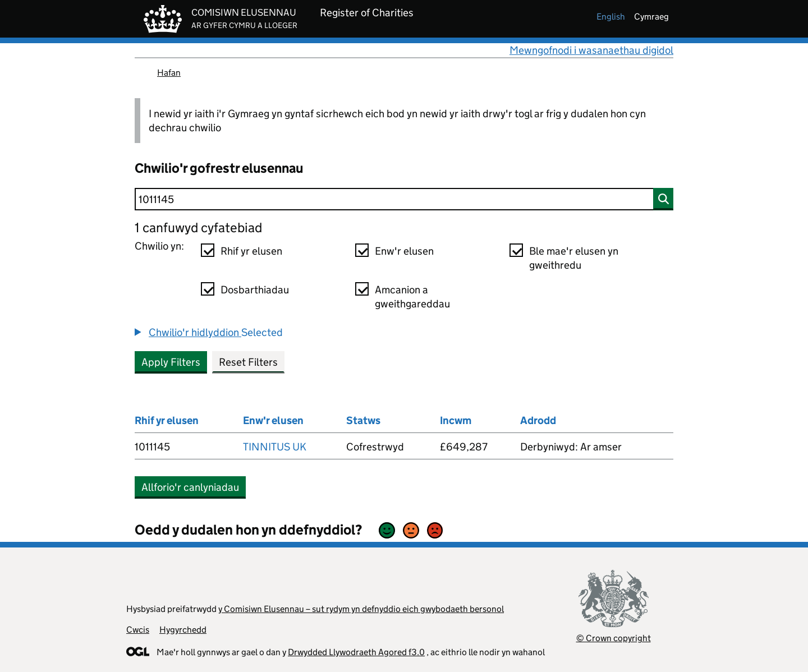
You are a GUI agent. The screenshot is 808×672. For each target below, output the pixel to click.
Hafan (169, 73)
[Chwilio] (404, 199)
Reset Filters (248, 362)
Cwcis (138, 630)
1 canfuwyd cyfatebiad (198, 227)
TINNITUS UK (275, 447)
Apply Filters (171, 362)
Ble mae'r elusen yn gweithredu (574, 258)
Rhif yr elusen (251, 251)
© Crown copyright (614, 638)
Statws (363, 420)
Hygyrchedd (183, 630)
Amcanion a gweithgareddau (412, 297)
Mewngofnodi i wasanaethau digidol (591, 50)
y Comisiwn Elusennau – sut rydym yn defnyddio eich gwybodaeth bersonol (361, 609)
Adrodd (538, 420)
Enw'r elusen (404, 251)
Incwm (456, 420)
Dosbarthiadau (255, 290)
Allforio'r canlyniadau (190, 487)
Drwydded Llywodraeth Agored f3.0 (356, 652)
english (611, 17)
